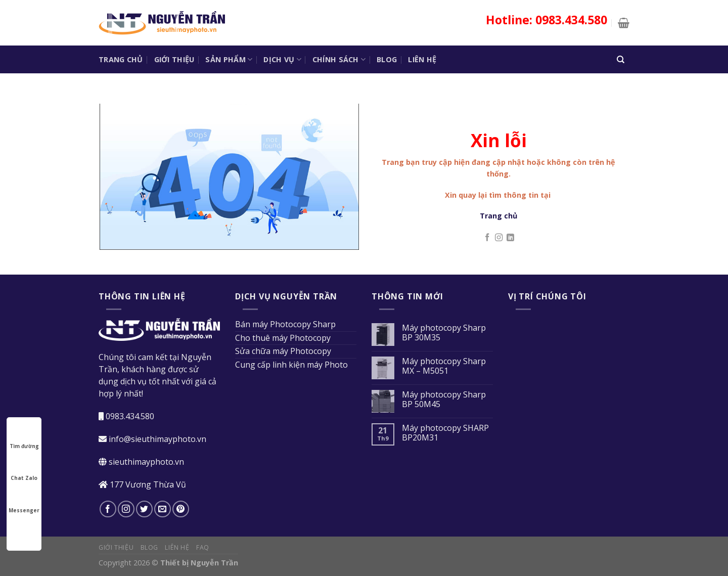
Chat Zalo (24, 469)
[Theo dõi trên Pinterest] (181, 509)
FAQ (203, 547)
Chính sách (339, 60)
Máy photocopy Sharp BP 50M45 (444, 400)
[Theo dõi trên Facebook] (487, 238)
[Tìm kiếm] (620, 59)
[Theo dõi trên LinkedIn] (510, 238)
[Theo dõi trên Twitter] (144, 509)
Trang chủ (121, 59)
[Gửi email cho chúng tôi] (163, 509)
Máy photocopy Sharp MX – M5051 (444, 366)
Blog (387, 59)
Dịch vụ (282, 60)
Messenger (24, 501)
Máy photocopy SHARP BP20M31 (445, 433)
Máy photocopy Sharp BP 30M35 (444, 333)
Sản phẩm (229, 60)
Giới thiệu (174, 59)
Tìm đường (24, 437)
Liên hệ (422, 59)
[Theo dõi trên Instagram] (499, 238)
